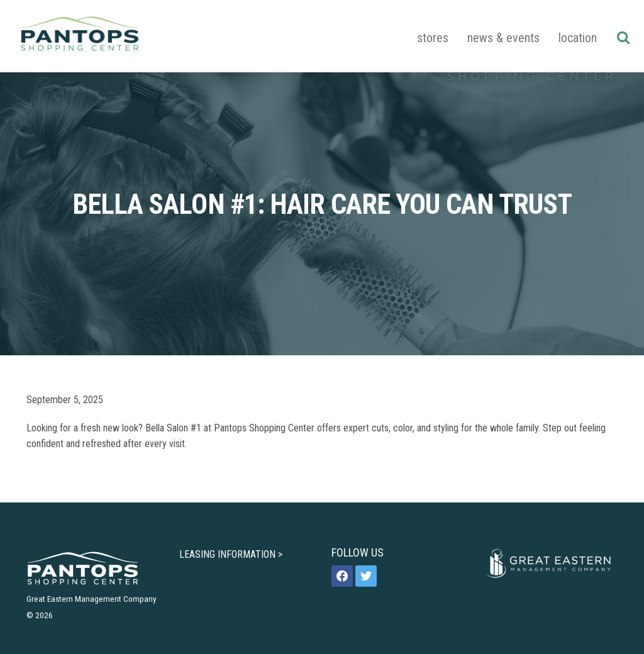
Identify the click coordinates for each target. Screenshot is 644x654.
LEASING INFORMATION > (231, 554)
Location (578, 38)
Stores (433, 38)
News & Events (503, 38)
